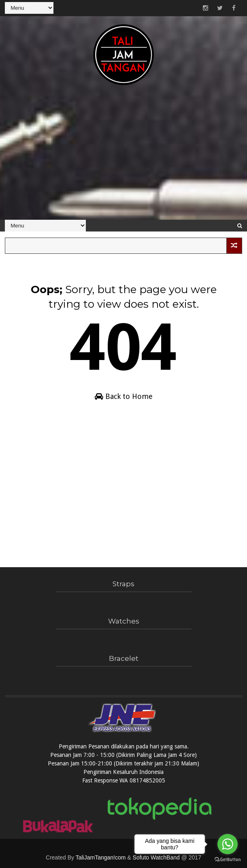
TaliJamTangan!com (101, 857)
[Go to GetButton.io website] (228, 860)
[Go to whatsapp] (228, 844)
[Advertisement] (123, 157)
